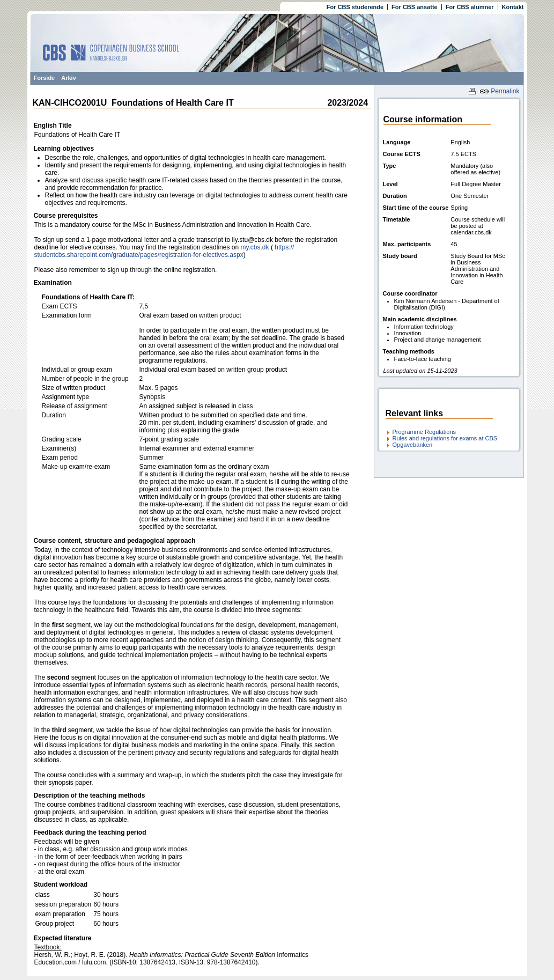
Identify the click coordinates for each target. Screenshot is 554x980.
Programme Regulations (424, 432)
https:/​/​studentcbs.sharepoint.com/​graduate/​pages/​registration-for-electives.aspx (164, 251)
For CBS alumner (470, 7)
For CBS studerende (355, 7)
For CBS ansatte (415, 7)
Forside (45, 78)
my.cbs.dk (254, 247)
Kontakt (513, 7)
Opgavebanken (413, 445)
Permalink (500, 91)
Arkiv (69, 78)
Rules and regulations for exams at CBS (445, 438)
